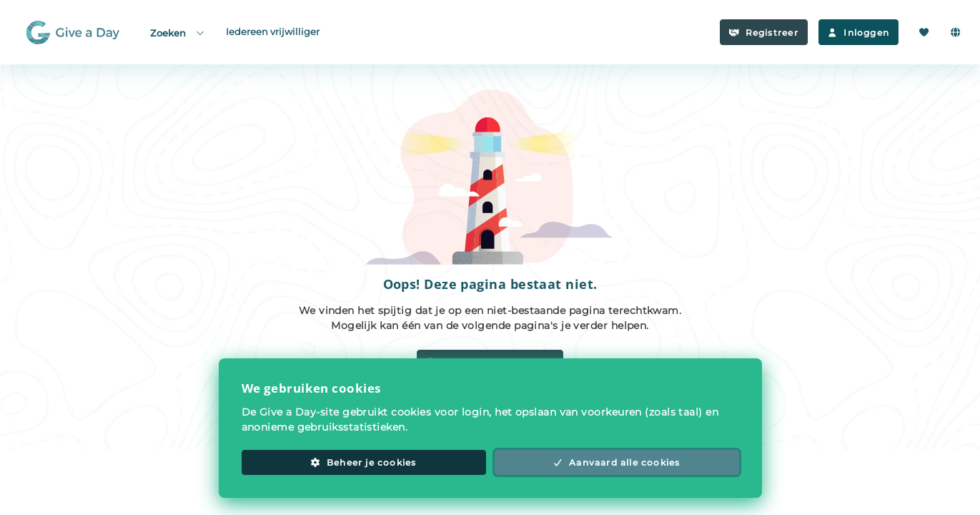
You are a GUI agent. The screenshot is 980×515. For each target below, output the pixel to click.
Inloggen (858, 33)
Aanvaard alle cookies (617, 462)
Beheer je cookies (363, 462)
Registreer (764, 33)
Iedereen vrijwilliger (273, 31)
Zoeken (178, 33)
